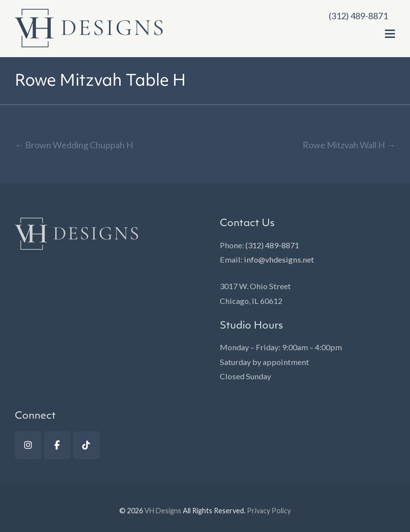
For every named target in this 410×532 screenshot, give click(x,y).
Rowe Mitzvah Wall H (349, 145)
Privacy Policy (269, 511)
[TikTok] (86, 445)
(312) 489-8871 (272, 245)
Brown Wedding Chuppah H (74, 145)
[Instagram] (28, 445)
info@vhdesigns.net (279, 259)
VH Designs (163, 511)
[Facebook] (57, 445)
